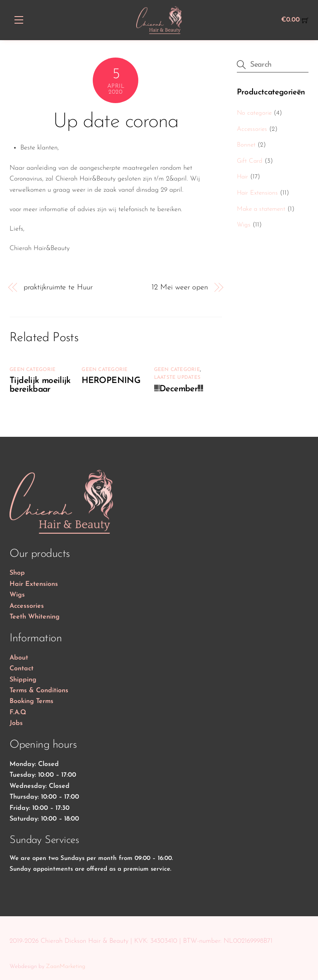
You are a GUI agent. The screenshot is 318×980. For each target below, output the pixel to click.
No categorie (254, 113)
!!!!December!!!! (179, 389)
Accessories (252, 129)
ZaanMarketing (66, 967)
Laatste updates (177, 378)
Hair (242, 177)
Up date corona (116, 122)
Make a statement (261, 209)
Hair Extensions (257, 193)
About (19, 658)
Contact (22, 669)
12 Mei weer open (180, 288)
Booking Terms (31, 701)
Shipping (23, 680)
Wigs (244, 225)
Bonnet (246, 145)
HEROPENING (111, 381)
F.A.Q (18, 713)
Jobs (16, 723)
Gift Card (250, 161)
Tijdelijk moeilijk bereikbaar (40, 385)
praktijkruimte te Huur (58, 288)
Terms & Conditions (39, 691)
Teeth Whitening (35, 617)
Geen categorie (33, 370)
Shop (17, 573)
